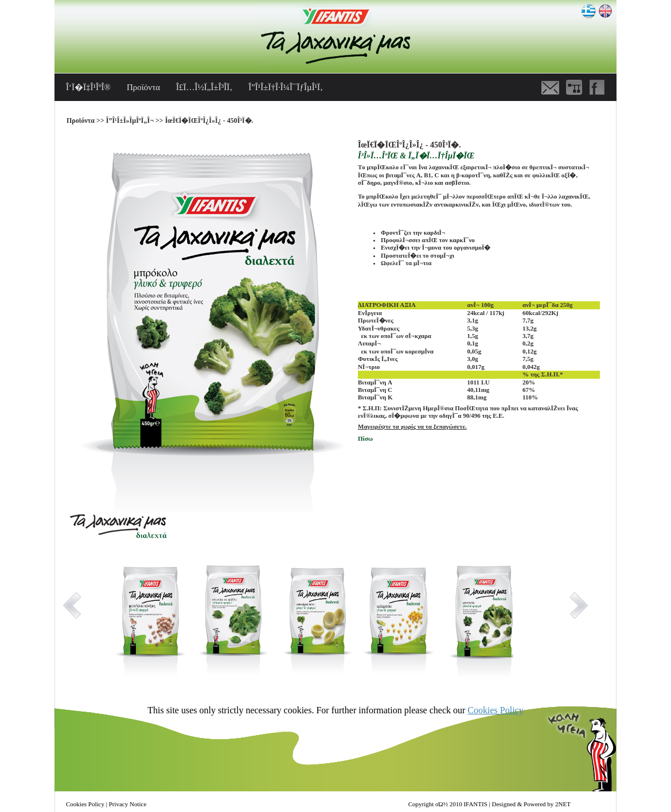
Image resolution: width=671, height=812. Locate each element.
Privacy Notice (128, 804)
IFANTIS (475, 804)
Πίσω (365, 438)
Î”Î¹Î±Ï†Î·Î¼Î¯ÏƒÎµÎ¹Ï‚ (286, 87)
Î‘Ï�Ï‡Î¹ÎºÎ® (88, 87)
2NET (563, 804)
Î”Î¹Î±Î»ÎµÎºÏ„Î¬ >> (136, 121)
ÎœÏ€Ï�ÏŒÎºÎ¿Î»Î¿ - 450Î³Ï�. (209, 121)
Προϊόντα (143, 87)
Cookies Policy (495, 710)
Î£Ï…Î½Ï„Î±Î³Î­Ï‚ (204, 87)
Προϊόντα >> (86, 121)
